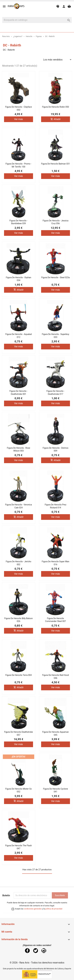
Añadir (55, 119)
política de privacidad (54, 909)
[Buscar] (37, 20)
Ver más (18, 119)
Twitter (36, 951)
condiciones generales (33, 909)
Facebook (27, 951)
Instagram (44, 951)
